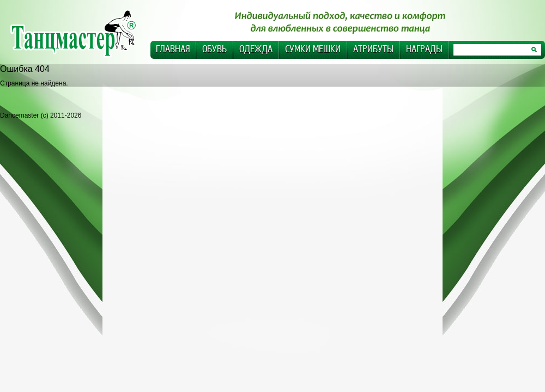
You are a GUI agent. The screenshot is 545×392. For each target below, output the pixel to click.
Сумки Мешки (313, 49)
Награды (424, 49)
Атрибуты (373, 49)
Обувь (214, 49)
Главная (173, 49)
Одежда (256, 49)
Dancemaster (79, 33)
